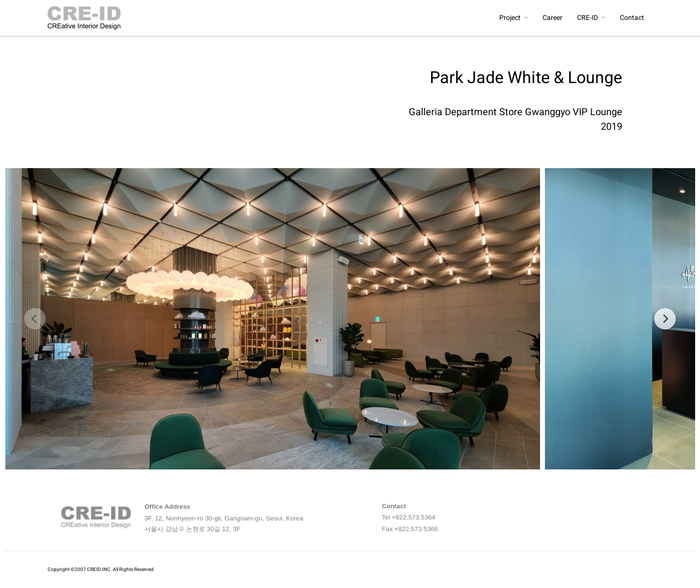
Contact (632, 18)
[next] (665, 319)
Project (510, 18)
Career (552, 18)
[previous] (35, 319)
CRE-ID (587, 18)
